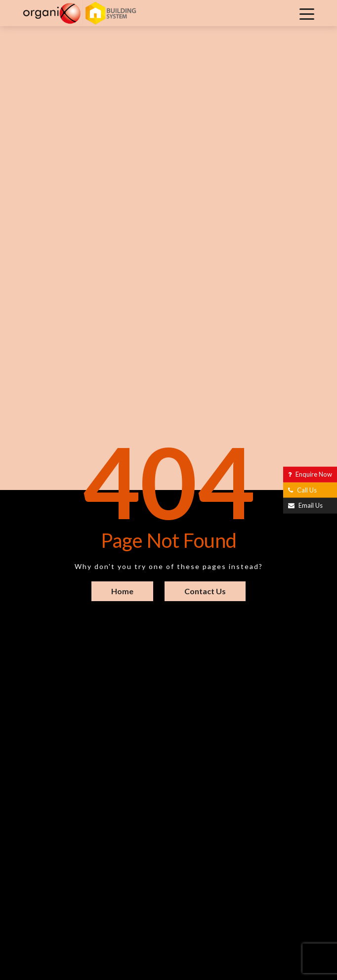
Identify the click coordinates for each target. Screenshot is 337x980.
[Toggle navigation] (307, 13)
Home (122, 591)
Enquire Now (310, 474)
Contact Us (205, 591)
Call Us (302, 490)
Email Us (305, 505)
